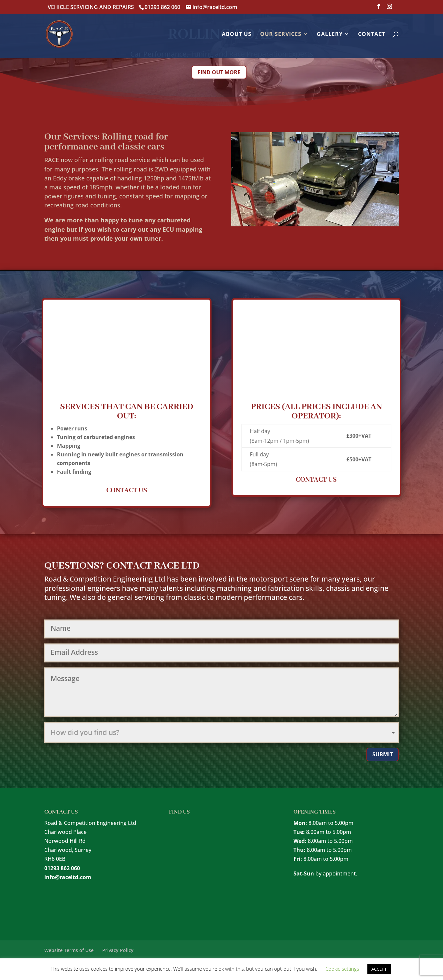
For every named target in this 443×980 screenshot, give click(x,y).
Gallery (330, 35)
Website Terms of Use (69, 950)
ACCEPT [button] (379, 969)
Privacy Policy (118, 950)
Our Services (281, 35)
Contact (372, 35)
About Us (237, 35)
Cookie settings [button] (342, 969)
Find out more (219, 72)
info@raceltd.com (68, 877)
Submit (383, 754)
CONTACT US (127, 490)
